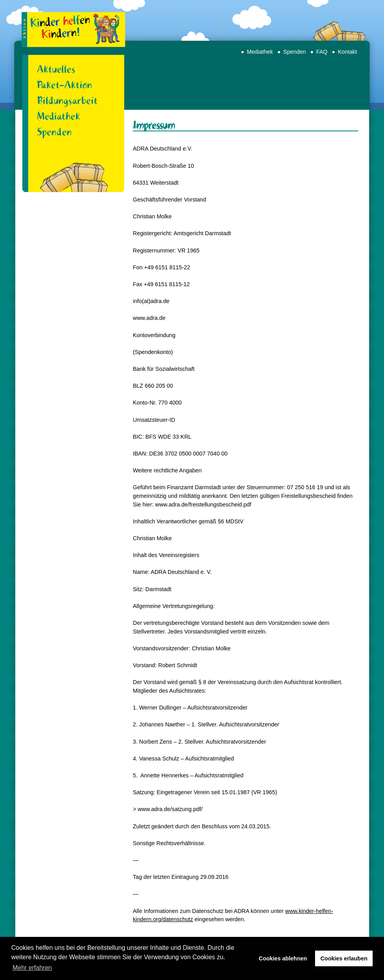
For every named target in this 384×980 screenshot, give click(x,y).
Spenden (295, 52)
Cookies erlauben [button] (344, 958)
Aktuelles (56, 69)
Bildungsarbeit (67, 100)
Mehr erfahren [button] (32, 968)
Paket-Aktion (64, 85)
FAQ (322, 52)
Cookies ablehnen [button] (283, 958)
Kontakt (347, 52)
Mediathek (260, 52)
